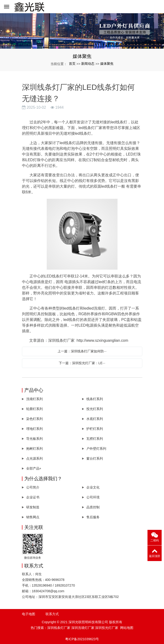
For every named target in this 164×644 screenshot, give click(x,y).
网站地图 (127, 628)
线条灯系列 (95, 399)
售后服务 (93, 517)
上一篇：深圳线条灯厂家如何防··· (82, 351)
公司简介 (33, 487)
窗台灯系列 (95, 458)
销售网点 (33, 517)
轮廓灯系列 (34, 409)
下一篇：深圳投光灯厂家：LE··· (82, 363)
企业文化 (93, 487)
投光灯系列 (95, 409)
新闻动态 (88, 64)
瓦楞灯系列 (95, 439)
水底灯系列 (95, 419)
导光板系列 (34, 439)
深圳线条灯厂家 (59, 628)
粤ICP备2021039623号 (82, 639)
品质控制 (93, 507)
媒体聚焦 (107, 64)
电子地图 (29, 614)
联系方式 (52, 614)
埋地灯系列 (34, 429)
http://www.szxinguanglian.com (103, 340)
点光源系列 (34, 458)
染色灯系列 (34, 419)
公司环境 (93, 497)
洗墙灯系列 (34, 399)
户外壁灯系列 (96, 449)
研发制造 (33, 507)
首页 (72, 64)
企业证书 (33, 497)
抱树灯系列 (34, 449)
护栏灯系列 (95, 429)
